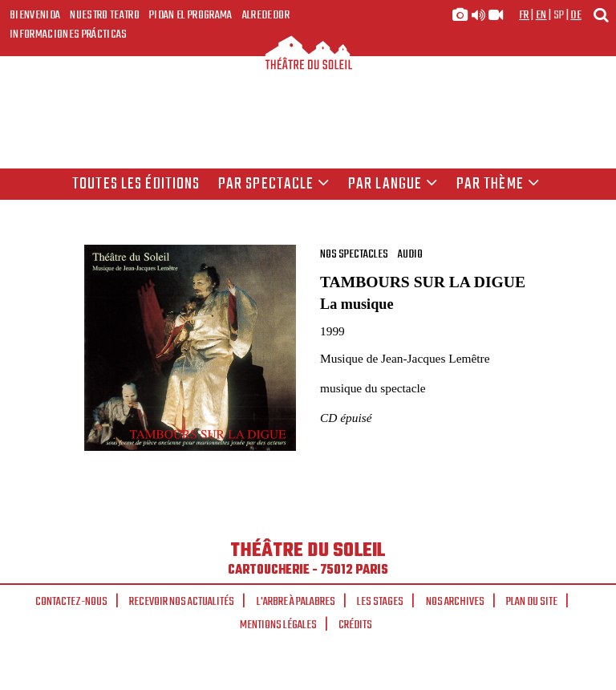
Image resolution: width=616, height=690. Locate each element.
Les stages (380, 602)
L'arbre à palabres (296, 602)
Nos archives (455, 602)
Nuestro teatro (105, 15)
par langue (393, 185)
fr (524, 15)
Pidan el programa (191, 15)
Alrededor (266, 15)
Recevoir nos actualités (182, 602)
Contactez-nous (71, 602)
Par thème (498, 185)
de (576, 15)
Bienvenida (35, 15)
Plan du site (532, 602)
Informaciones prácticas (69, 34)
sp (559, 15)
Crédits (355, 625)
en (541, 15)
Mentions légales (278, 625)
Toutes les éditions (136, 185)
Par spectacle (274, 185)
